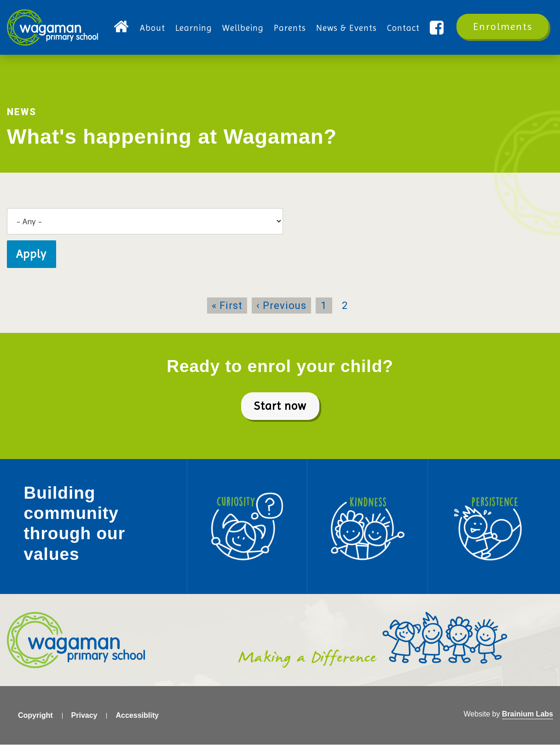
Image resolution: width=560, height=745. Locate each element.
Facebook (438, 28)
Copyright (35, 715)
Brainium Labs (528, 714)
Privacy (84, 715)
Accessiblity (137, 715)
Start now (280, 406)
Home (122, 28)
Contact (403, 28)
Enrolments (503, 26)
